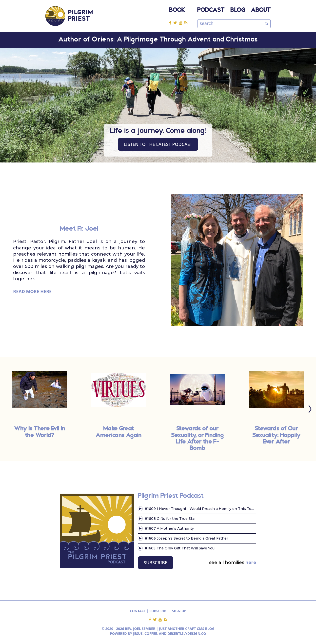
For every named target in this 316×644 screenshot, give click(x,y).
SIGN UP (179, 611)
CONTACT (138, 611)
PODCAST (211, 10)
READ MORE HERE (32, 291)
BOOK (177, 10)
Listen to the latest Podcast (158, 144)
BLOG (238, 10)
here (251, 563)
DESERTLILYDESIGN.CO (187, 634)
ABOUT (261, 10)
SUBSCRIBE (156, 563)
